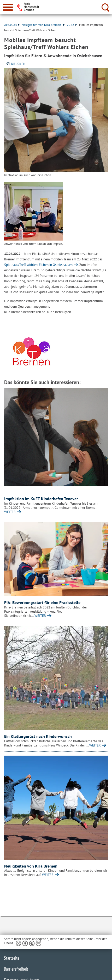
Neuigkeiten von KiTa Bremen (43, 25)
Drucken (18, 64)
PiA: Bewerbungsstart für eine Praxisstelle (42, 602)
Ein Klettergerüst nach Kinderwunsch (38, 736)
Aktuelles (12, 25)
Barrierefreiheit (16, 969)
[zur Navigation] (8, 7)
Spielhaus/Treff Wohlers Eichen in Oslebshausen (38, 265)
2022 (72, 25)
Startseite (12, 958)
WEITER (10, 512)
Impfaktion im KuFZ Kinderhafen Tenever (41, 499)
